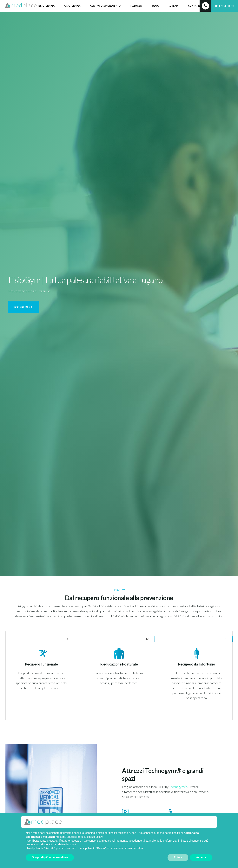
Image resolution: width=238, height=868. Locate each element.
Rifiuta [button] (178, 857)
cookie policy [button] (95, 837)
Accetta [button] (201, 857)
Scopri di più (23, 307)
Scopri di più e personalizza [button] (50, 857)
